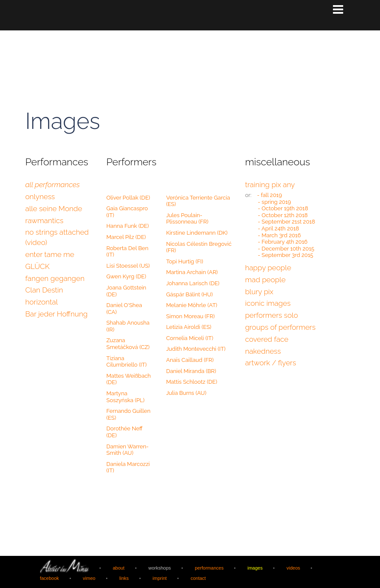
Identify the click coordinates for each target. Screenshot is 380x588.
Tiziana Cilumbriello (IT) (127, 361)
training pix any (270, 184)
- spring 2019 (275, 201)
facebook (49, 578)
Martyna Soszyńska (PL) (126, 396)
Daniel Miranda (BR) (191, 371)
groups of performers (281, 327)
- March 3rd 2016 (279, 235)
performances (209, 567)
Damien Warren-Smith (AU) (128, 449)
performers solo (272, 315)
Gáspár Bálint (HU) (189, 294)
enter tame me (50, 254)
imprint (159, 578)
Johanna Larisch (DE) (193, 283)
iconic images (268, 303)
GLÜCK (37, 266)
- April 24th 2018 (279, 228)
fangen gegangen (55, 278)
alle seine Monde (54, 208)
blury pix (259, 291)
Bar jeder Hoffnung (56, 313)
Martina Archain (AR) (192, 272)
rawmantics (44, 220)
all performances (52, 184)
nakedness (263, 351)
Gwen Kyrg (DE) (126, 276)
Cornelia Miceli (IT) (190, 338)
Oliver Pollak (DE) (128, 197)
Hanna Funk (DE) (128, 225)
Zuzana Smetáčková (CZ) (128, 343)
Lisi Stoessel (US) (128, 265)
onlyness (40, 196)
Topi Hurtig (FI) (185, 261)
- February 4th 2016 (283, 241)
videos (293, 567)
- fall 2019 (270, 195)
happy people (268, 267)
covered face (267, 339)
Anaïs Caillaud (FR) (190, 360)
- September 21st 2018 (287, 221)
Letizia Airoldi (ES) (189, 327)
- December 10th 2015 (286, 248)
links (124, 578)
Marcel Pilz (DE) (126, 237)
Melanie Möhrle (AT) (191, 305)
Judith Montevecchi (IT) (196, 348)
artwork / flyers (271, 362)
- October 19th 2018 (283, 208)
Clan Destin (44, 290)
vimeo (89, 578)
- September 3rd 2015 (286, 255)
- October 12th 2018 (283, 215)
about (119, 567)
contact (198, 578)
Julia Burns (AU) (186, 392)
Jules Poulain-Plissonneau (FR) (187, 218)
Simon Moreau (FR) (190, 316)
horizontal (42, 301)
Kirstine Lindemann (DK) (197, 232)
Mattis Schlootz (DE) (191, 381)
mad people (266, 279)
